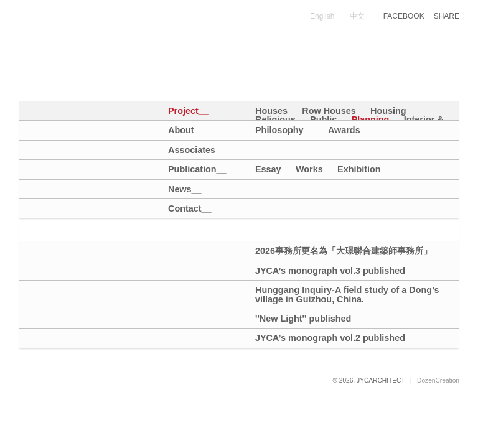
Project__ (188, 111)
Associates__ (188, 150)
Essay (268, 169)
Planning (371, 119)
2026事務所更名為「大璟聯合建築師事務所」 (344, 251)
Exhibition (359, 169)
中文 (357, 16)
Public (323, 119)
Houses (271, 111)
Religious (275, 119)
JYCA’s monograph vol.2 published (330, 338)
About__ (186, 130)
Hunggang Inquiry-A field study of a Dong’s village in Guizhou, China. (347, 295)
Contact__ (188, 209)
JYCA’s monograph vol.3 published (330, 271)
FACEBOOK (404, 16)
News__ (185, 189)
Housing (388, 111)
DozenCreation (438, 380)
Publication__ (188, 170)
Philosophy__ (284, 130)
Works (309, 169)
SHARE (447, 16)
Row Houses (329, 111)
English (322, 16)
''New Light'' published (303, 319)
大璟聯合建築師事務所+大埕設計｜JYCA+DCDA (133, 30)
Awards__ (349, 130)
